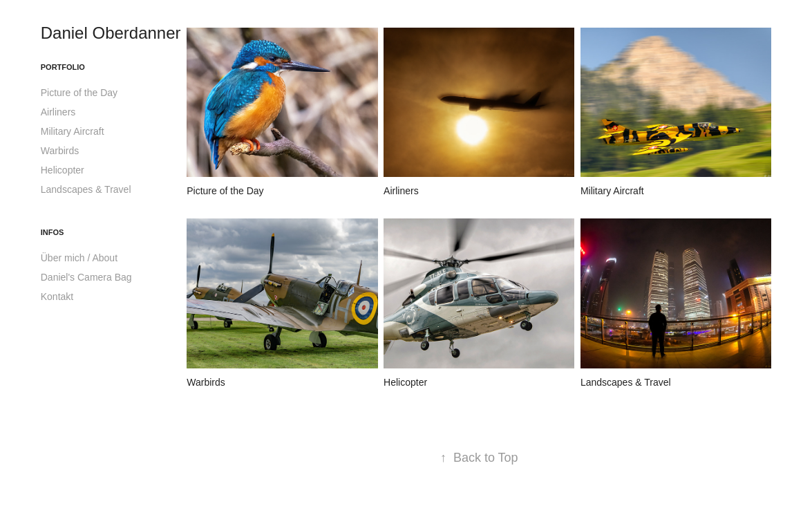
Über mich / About (79, 258)
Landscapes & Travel (86, 189)
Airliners (58, 112)
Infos (53, 232)
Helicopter (63, 170)
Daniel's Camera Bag (86, 277)
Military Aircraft (73, 131)
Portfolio (63, 67)
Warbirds (60, 151)
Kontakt (57, 297)
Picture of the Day (79, 93)
